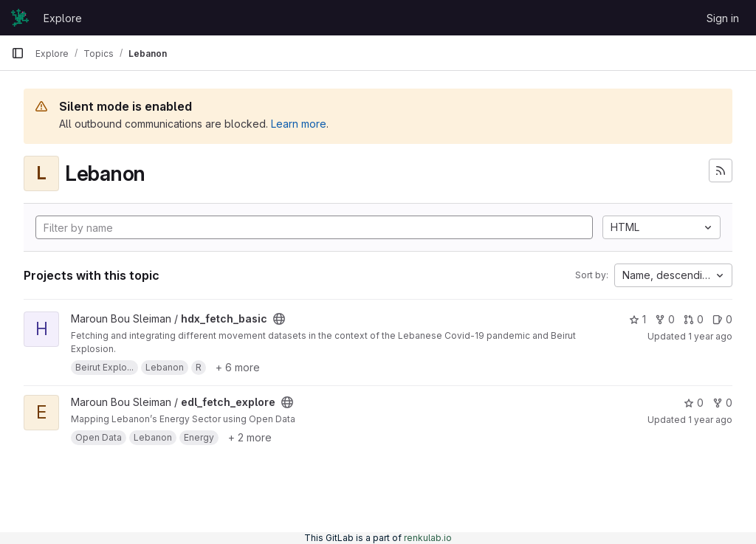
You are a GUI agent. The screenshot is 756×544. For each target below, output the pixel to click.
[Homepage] (20, 18)
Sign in (723, 18)
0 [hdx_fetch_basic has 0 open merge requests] (694, 319)
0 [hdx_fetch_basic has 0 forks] (665, 319)
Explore (63, 18)
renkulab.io (428, 538)
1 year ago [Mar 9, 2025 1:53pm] (710, 336)
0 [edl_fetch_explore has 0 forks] (722, 403)
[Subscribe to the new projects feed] (721, 171)
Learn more (299, 124)
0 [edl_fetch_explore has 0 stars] (694, 403)
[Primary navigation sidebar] (18, 53)
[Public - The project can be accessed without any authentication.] (279, 319)
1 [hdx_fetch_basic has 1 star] (638, 319)
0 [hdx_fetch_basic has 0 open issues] (722, 319)
